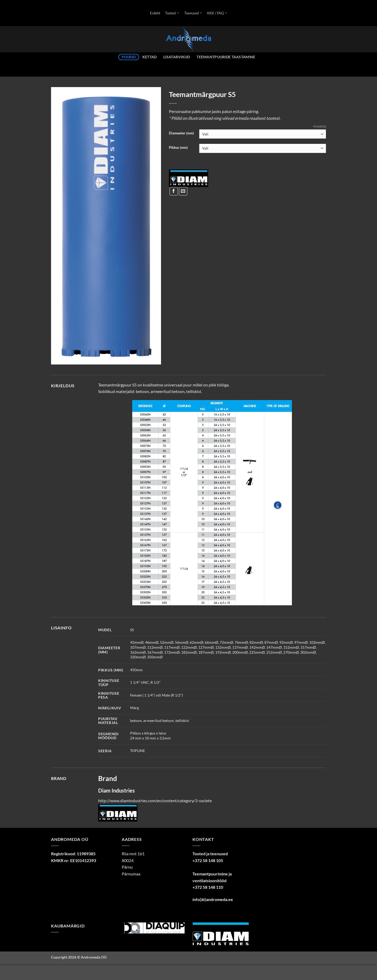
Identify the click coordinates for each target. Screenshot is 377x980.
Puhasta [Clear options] (320, 126)
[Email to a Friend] (183, 191)
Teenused (193, 13)
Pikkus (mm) (178, 148)
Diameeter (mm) (181, 133)
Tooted (172, 13)
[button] (58, 358)
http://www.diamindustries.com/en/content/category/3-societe (155, 800)
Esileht (155, 13)
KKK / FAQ (217, 13)
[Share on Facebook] (174, 191)
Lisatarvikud (177, 57)
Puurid (129, 57)
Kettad (150, 57)
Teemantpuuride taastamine (226, 57)
